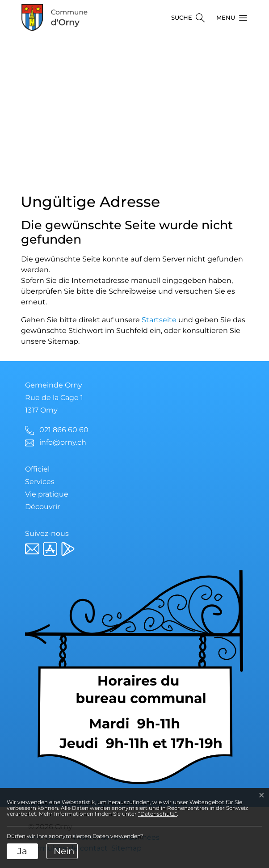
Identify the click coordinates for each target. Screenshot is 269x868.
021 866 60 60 (64, 430)
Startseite (159, 320)
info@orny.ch (63, 442)
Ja (22, 851)
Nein (64, 851)
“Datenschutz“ (158, 814)
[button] (229, 18)
